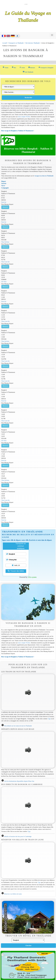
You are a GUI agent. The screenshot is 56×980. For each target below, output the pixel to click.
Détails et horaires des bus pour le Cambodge (18, 836)
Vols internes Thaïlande (32, 43)
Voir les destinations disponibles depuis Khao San (19, 781)
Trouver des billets (16, 571)
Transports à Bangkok (46, 67)
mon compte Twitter (24, 117)
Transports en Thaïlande (16, 43)
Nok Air (4, 202)
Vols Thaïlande (28, 72)
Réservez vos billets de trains (13, 894)
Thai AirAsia (5, 242)
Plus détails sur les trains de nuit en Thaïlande (18, 726)
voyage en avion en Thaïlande (44, 176)
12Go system (32, 577)
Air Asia (4, 282)
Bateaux (32, 67)
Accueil (5, 43)
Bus (14, 67)
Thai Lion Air (5, 262)
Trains (5, 67)
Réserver (5, 207)
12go (49, 719)
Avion (22, 67)
